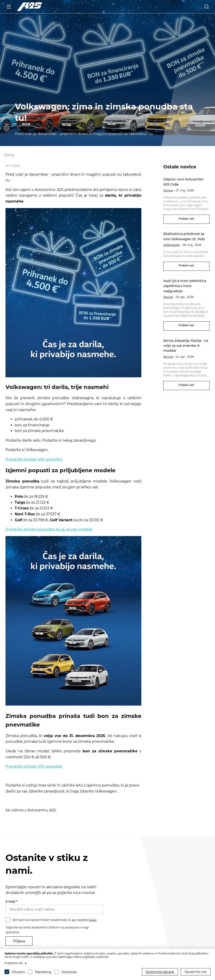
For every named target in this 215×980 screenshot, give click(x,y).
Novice (168, 190)
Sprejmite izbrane (160, 972)
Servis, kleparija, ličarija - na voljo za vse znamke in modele (186, 346)
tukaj (93, 920)
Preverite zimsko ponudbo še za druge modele (49, 529)
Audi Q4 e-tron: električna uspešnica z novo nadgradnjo (185, 286)
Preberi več (186, 219)
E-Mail (12, 902)
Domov (9, 155)
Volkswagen (172, 245)
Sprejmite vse (196, 972)
